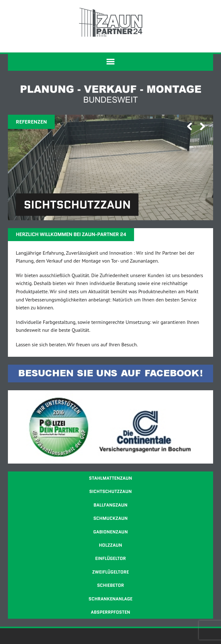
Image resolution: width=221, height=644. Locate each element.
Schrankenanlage (111, 599)
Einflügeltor (111, 558)
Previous (187, 135)
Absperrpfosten (111, 612)
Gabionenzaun (111, 532)
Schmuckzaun (111, 518)
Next (200, 135)
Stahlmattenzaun (110, 478)
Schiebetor (111, 585)
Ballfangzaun (111, 505)
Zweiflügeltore (110, 572)
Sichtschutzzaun (110, 491)
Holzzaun (111, 545)
